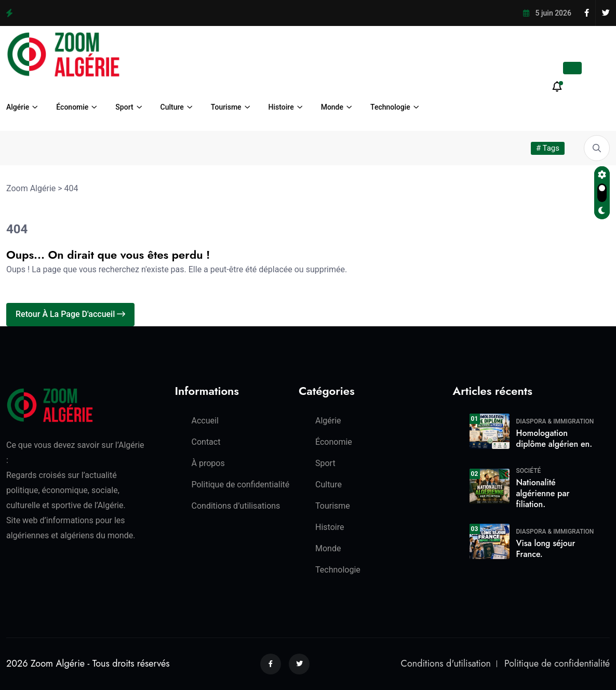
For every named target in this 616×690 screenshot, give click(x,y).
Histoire (281, 107)
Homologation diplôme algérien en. (554, 439)
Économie (72, 107)
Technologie (390, 107)
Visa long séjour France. (546, 549)
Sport (124, 107)
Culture (172, 107)
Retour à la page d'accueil (70, 314)
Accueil (205, 421)
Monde (332, 107)
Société (529, 471)
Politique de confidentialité (241, 485)
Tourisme (226, 107)
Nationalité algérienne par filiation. (543, 493)
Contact (206, 442)
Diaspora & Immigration (555, 421)
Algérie (18, 107)
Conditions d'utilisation (446, 664)
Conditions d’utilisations (236, 506)
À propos (208, 463)
